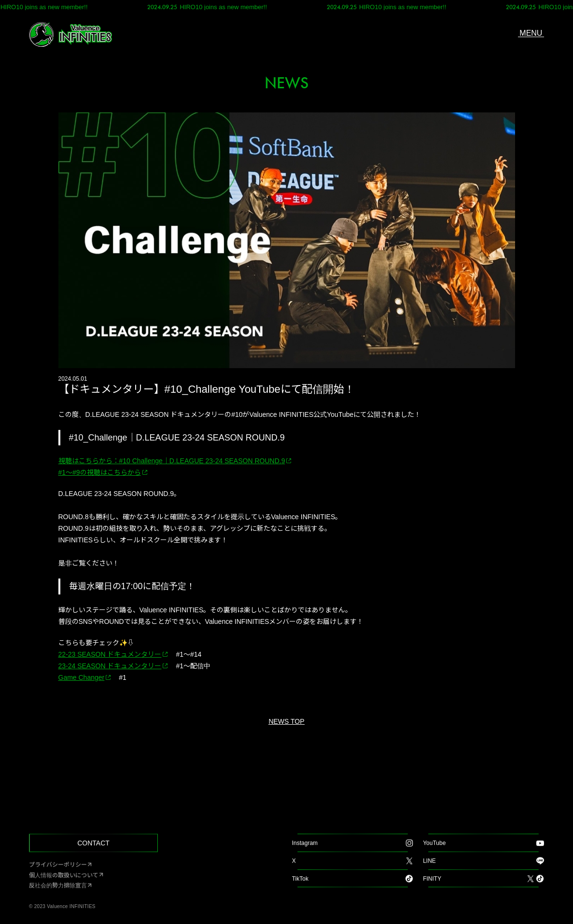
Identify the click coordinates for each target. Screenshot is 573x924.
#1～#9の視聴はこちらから (100, 472)
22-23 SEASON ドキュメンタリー (110, 654)
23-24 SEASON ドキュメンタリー (110, 666)
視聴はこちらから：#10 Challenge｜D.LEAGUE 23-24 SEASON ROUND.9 (172, 461)
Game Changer (82, 677)
